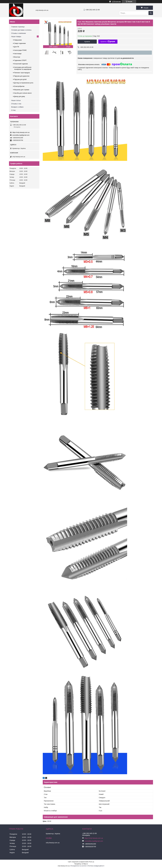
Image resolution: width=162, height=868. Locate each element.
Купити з (108, 42)
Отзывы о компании (19, 33)
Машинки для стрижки (22, 90)
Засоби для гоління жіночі (23, 93)
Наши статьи (16, 100)
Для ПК (17, 47)
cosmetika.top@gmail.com (21, 135)
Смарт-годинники (20, 43)
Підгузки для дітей (20, 79)
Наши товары (16, 37)
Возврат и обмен (17, 107)
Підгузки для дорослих (22, 76)
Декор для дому (19, 96)
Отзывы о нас (16, 104)
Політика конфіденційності (96, 866)
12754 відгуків (116, 2)
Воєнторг (17, 57)
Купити (87, 42)
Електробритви (19, 86)
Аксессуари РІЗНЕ (20, 50)
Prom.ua (92, 862)
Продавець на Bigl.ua (81, 864)
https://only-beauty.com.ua (21, 132)
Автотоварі (18, 54)
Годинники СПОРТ (20, 60)
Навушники (18, 40)
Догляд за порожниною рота (24, 83)
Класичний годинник (21, 64)
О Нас (13, 110)
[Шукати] (151, 13)
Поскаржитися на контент (79, 866)
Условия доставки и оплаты (21, 30)
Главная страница (18, 27)
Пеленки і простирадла (22, 73)
